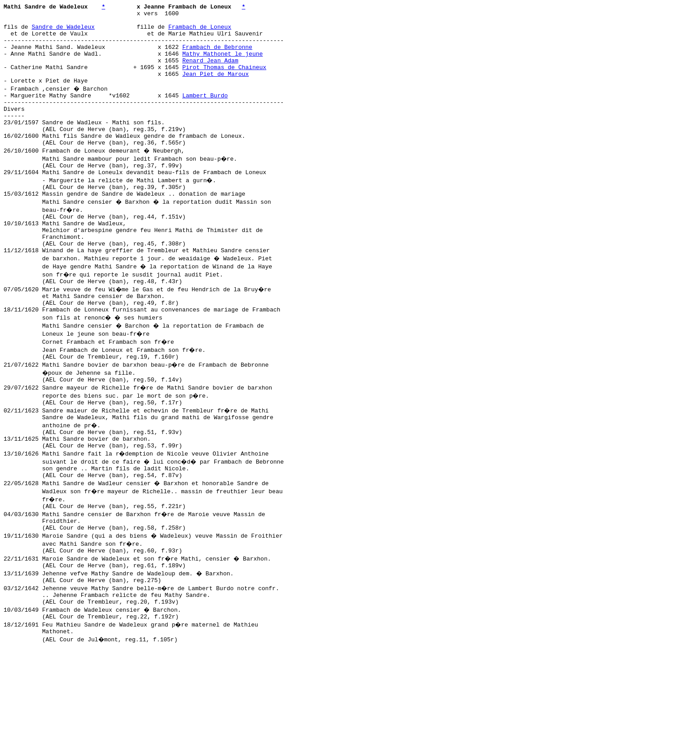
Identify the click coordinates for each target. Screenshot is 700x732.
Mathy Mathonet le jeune (222, 64)
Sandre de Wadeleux (63, 32)
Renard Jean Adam (210, 72)
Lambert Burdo (205, 113)
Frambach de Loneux (200, 32)
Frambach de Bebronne (217, 56)
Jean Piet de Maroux (216, 88)
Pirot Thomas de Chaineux (224, 80)
